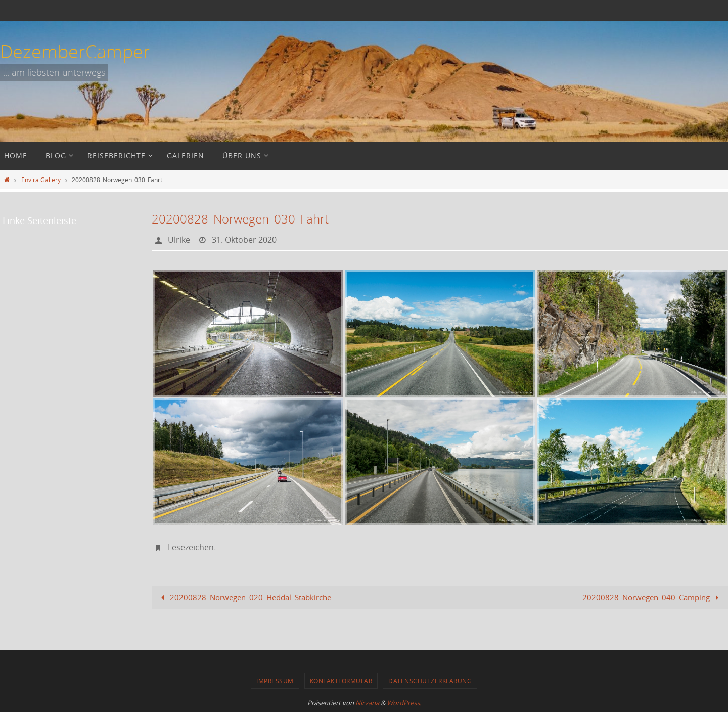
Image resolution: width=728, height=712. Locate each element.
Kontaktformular (341, 681)
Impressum (275, 681)
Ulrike (179, 240)
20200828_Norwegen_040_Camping (652, 597)
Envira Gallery (41, 180)
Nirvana (367, 703)
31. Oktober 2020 (244, 240)
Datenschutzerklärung (430, 681)
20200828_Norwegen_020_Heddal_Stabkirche (244, 597)
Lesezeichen (191, 547)
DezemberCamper (75, 51)
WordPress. (404, 703)
